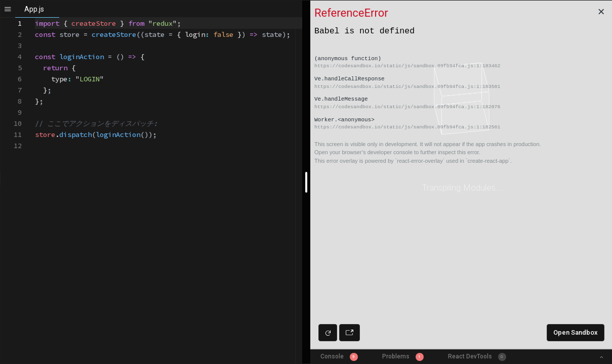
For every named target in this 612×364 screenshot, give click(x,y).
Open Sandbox (576, 332)
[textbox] (35, 18)
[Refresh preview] (328, 333)
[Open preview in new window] (350, 333)
